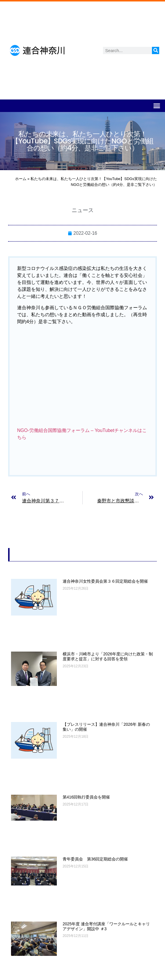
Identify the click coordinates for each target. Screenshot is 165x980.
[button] (157, 106)
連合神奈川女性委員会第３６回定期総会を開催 (105, 581)
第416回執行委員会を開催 (86, 797)
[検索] (156, 50)
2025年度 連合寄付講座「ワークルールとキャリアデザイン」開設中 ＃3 (106, 926)
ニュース (83, 210)
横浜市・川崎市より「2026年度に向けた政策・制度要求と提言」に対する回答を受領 (108, 656)
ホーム (21, 179)
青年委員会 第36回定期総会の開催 (95, 859)
